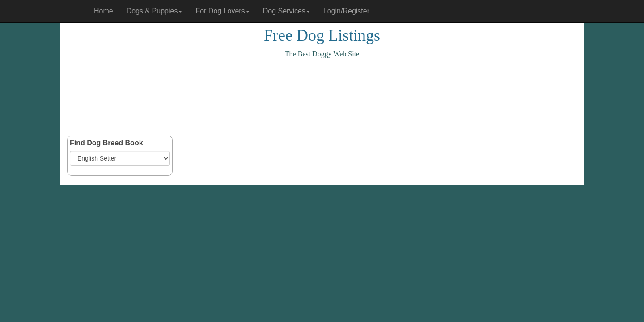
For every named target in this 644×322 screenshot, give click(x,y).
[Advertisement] (322, 102)
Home (104, 11)
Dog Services (286, 11)
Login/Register (346, 11)
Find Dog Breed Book (106, 143)
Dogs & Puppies (155, 11)
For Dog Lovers (222, 11)
